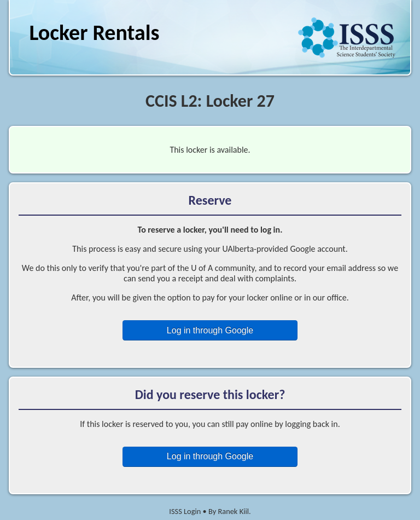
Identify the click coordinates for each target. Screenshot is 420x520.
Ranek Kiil (233, 511)
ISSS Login (185, 511)
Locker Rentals (94, 33)
